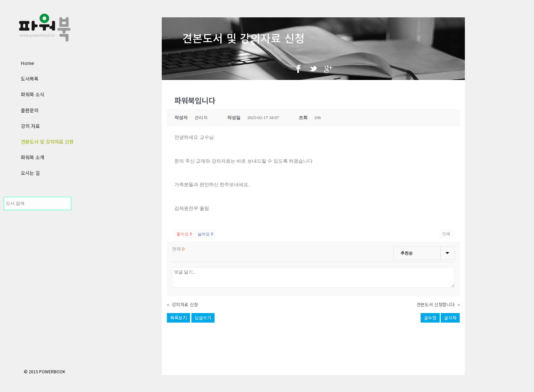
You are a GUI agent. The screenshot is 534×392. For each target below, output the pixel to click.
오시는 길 (30, 173)
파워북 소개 (33, 157)
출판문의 (30, 110)
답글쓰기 (203, 318)
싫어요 (205, 234)
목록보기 (178, 318)
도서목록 (30, 79)
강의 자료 (30, 126)
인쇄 (446, 234)
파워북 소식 (33, 94)
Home (27, 63)
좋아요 (184, 234)
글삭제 (450, 318)
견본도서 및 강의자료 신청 (47, 142)
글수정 (430, 318)
